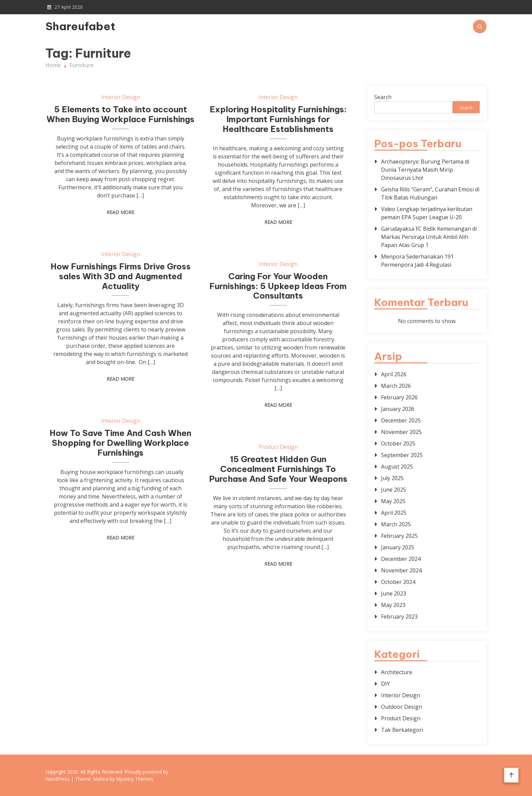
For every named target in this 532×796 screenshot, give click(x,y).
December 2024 (401, 559)
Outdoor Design (402, 707)
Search (383, 97)
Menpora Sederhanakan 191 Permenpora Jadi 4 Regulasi (417, 261)
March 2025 (396, 524)
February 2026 (399, 397)
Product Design (278, 447)
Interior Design (121, 97)
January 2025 (398, 547)
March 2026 (396, 386)
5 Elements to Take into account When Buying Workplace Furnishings (120, 114)
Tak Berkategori (402, 730)
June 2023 (394, 593)
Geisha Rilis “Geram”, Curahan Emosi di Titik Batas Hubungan (430, 193)
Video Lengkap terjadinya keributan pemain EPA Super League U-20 (427, 213)
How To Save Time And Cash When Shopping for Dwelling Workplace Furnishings (120, 443)
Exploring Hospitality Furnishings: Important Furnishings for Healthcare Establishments (278, 119)
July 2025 (392, 478)
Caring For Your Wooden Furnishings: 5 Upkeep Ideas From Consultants (278, 286)
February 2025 (399, 536)
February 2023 (399, 617)
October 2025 (398, 443)
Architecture (397, 672)
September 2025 (402, 455)
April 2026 (394, 374)
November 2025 (401, 432)
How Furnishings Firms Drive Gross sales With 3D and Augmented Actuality (121, 276)
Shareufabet (80, 26)
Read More (120, 212)
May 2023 (393, 605)
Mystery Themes (135, 779)
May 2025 (393, 501)
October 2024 (398, 582)
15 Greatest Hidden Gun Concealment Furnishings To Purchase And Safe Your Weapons (278, 469)
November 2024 (401, 570)
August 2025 (397, 467)
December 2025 (401, 420)
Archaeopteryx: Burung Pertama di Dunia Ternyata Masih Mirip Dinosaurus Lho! (425, 170)
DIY (385, 684)
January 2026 (398, 409)
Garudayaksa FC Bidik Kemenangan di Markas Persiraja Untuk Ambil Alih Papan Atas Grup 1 (429, 237)
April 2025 (394, 513)
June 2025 (394, 490)
